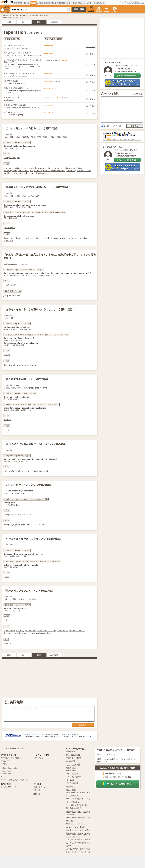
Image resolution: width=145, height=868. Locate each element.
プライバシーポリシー (9, 767)
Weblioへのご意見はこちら (107, 754)
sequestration (68, 238)
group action (9, 228)
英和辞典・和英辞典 (19, 15)
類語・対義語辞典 (73, 755)
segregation (56, 238)
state (6, 620)
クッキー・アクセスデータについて (14, 780)
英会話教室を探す (100, 3)
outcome (7, 471)
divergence (30, 173)
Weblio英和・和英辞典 (15, 749)
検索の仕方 (5, 761)
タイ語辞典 (70, 780)
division (79, 168)
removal (47, 171)
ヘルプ (3, 777)
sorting (7, 355)
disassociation (44, 633)
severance (42, 525)
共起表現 (40, 3)
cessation (8, 285)
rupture (17, 525)
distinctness (42, 631)
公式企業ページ (39, 787)
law (18, 295)
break (23, 525)
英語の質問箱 (71, 789)
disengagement (10, 171)
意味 (9, 22)
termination (17, 471)
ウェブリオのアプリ (8, 787)
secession (27, 168)
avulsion (7, 168)
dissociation (17, 168)
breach (34, 525)
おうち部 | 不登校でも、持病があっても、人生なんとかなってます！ (78, 843)
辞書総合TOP (6, 773)
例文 (24, 22)
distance (7, 420)
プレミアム (99, 11)
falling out (8, 525)
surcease (17, 285)
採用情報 (37, 793)
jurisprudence (10, 295)
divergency (40, 173)
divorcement (9, 238)
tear (31, 171)
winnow (33, 365)
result (26, 471)
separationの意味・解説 (35, 15)
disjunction (70, 168)
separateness (9, 631)
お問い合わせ (39, 758)
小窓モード (91, 9)
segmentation (18, 173)
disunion (47, 168)
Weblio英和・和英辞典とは (11, 758)
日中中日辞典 (71, 767)
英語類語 (33, 3)
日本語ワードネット (32, 734)
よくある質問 (127, 759)
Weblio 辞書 (7, 15)
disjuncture (32, 633)
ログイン (107, 11)
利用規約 (4, 764)
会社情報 (37, 790)
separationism (81, 238)
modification (26, 514)
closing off (45, 238)
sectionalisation (84, 171)
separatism (8, 241)
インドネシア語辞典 (74, 777)
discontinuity (62, 631)
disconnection (58, 168)
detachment (23, 171)
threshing (8, 365)
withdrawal (37, 168)
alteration (15, 514)
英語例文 (26, 3)
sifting (16, 365)
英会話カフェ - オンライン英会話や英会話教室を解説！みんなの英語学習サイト (78, 833)
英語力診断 (54, 3)
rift (28, 525)
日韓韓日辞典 (71, 770)
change (7, 514)
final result (43, 471)
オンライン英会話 (72, 3)
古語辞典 (70, 786)
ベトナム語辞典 (72, 783)
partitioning (71, 171)
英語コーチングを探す (86, 3)
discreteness (30, 631)
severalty (20, 631)
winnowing (24, 365)
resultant (34, 471)
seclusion (27, 238)
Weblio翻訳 (138, 94)
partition (7, 173)
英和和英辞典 (18, 3)
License (70, 734)
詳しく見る (90, 47)
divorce (19, 238)
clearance (8, 430)
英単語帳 (47, 3)
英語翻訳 (62, 3)
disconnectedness (77, 631)
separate (7, 643)
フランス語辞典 (72, 774)
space (6, 577)
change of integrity (12, 158)
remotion (38, 171)
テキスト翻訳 (111, 93)
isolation (36, 238)
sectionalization (58, 171)
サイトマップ (6, 770)
